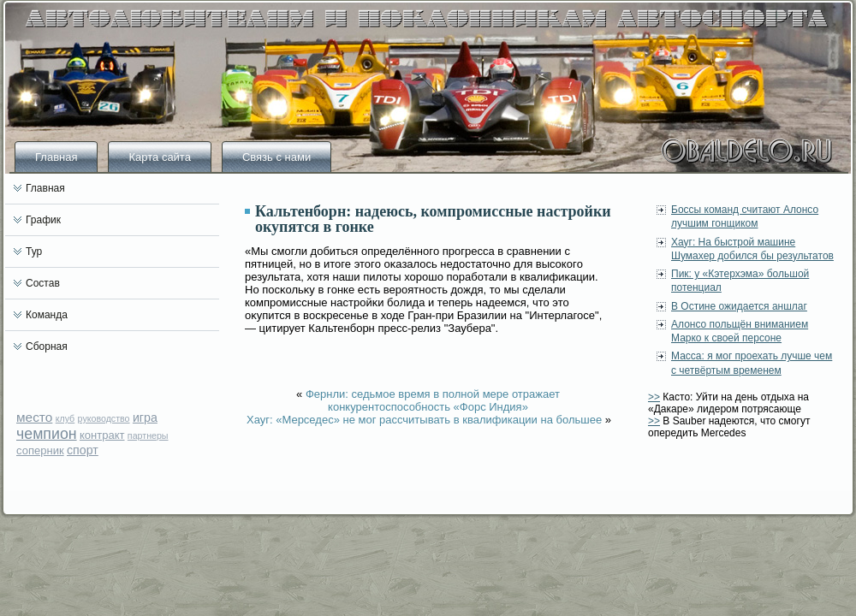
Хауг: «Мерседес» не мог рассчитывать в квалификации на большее (424, 420)
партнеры (148, 435)
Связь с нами (276, 157)
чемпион (47, 434)
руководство (104, 418)
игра (145, 418)
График (43, 220)
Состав (43, 283)
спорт (83, 450)
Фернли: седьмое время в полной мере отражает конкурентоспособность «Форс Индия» (433, 400)
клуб (65, 418)
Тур (34, 252)
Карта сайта (159, 157)
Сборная (47, 346)
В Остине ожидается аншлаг (739, 306)
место (34, 417)
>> (654, 397)
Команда (47, 315)
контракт (102, 435)
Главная (56, 157)
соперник (40, 450)
